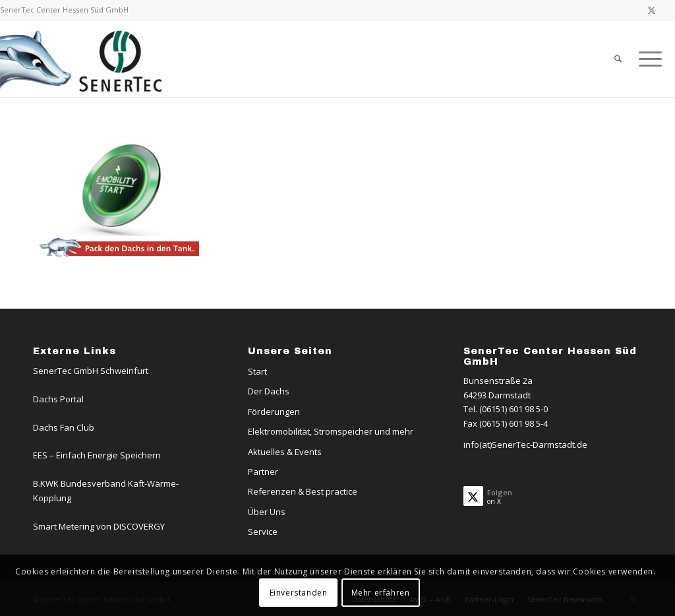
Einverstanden (299, 593)
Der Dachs (269, 391)
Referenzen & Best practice (303, 491)
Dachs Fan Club (64, 427)
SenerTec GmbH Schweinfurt (91, 371)
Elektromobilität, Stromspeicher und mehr (331, 431)
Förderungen (274, 412)
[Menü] (646, 59)
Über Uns (267, 512)
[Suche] (618, 59)
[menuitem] (618, 59)
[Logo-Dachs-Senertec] (83, 59)
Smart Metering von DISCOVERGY (99, 526)
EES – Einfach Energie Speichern (97, 455)
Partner (263, 472)
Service (263, 532)
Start (257, 371)
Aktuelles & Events (285, 452)
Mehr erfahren (381, 593)
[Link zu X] (652, 10)
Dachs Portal (58, 399)
